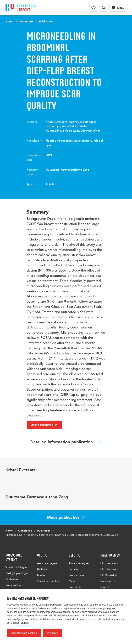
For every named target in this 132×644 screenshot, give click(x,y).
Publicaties (46, 21)
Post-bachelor (77, 575)
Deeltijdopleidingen (17, 573)
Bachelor (42, 569)
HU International (110, 563)
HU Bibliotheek (109, 569)
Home (9, 21)
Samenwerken (13, 585)
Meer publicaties (66, 517)
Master (41, 575)
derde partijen (39, 605)
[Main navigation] (118, 8)
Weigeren (53, 633)
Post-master (76, 587)
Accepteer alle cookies (24, 633)
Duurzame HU (108, 581)
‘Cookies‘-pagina (19, 623)
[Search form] (103, 8)
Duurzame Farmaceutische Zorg (67, 170)
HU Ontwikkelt (109, 575)
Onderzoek (26, 21)
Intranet (105, 587)
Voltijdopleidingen (16, 567)
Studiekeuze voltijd (48, 581)
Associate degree (47, 563)
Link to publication (44, 425)
